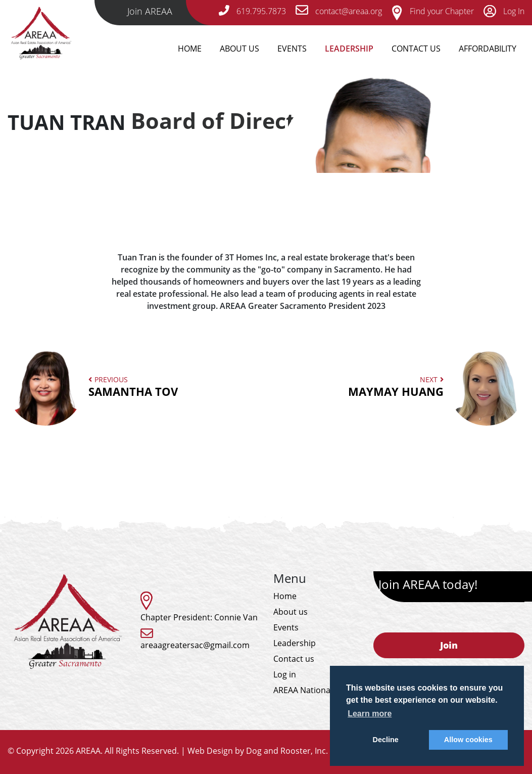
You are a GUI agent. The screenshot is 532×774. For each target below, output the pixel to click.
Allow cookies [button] (468, 740)
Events (292, 49)
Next (414, 386)
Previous (115, 386)
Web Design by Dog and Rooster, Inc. (258, 751)
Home (190, 49)
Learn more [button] (370, 714)
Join (449, 645)
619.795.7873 (252, 11)
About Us (239, 49)
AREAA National (303, 690)
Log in (285, 674)
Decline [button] (386, 740)
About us (291, 612)
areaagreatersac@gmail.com (195, 645)
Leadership (349, 49)
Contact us (294, 659)
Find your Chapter (433, 11)
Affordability (488, 49)
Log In (504, 11)
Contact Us (416, 49)
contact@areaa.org (339, 11)
